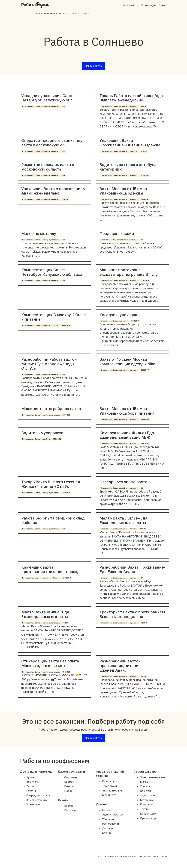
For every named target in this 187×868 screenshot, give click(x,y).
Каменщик (147, 804)
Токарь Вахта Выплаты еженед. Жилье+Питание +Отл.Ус (51, 484)
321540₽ (66, 493)
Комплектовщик (37, 800)
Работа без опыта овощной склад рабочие (53, 520)
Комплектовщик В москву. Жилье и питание (54, 317)
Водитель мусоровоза (42, 433)
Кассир (69, 806)
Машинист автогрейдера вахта (51, 409)
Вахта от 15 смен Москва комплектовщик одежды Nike (127, 362)
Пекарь (69, 786)
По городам (148, 5)
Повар (68, 791)
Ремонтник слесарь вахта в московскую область (48, 167)
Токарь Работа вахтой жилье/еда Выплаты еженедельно (131, 98)
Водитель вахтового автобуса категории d (128, 167)
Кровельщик (148, 814)
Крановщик (110, 781)
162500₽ (66, 672)
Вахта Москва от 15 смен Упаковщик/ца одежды (123, 191)
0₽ (64, 106)
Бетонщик (147, 800)
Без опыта (109, 810)
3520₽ (143, 106)
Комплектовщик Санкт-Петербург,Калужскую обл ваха (52, 272)
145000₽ (145, 176)
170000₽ (145, 281)
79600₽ (135, 321)
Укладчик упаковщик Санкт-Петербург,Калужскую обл (49, 98)
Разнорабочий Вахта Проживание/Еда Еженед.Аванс (132, 570)
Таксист (32, 786)
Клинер (107, 833)
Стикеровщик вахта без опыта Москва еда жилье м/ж (50, 663)
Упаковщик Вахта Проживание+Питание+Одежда (130, 143)
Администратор (113, 815)
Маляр (144, 782)
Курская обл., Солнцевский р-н (115, 321)
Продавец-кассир (117, 234)
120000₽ (57, 439)
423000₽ (145, 444)
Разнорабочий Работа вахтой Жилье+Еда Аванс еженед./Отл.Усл (49, 364)
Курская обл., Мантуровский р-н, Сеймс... (119, 240)
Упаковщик (33, 804)
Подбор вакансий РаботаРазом (50, 13)
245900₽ (145, 370)
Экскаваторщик (112, 791)
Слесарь (145, 786)
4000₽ (144, 623)
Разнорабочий (111, 824)
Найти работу (129, 5)
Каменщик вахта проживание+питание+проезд (50, 570)
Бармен (69, 782)
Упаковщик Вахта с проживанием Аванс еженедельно (53, 191)
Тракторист (110, 786)
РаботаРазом (112, 856)
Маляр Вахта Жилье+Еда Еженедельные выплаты (123, 520)
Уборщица (109, 819)
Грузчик (31, 791)
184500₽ (66, 326)
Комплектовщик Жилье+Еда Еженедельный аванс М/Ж (127, 435)
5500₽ (143, 529)
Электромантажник (153, 777)
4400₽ (144, 677)
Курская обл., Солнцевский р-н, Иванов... (41, 493)
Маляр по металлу (39, 234)
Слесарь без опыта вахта (123, 482)
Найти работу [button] (93, 66)
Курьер (31, 777)
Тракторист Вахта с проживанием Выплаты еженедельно (132, 614)
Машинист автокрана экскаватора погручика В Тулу (129, 272)
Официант (71, 777)
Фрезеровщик (149, 818)
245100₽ (145, 199)
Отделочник (148, 795)
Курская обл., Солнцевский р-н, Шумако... (119, 151)
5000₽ (144, 151)
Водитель (33, 782)
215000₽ (66, 415)
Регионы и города (128, 856)
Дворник (108, 828)
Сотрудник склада (38, 795)
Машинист (109, 795)
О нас (162, 5)
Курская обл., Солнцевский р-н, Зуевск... (41, 326)
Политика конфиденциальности (152, 856)
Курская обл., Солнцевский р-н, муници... (41, 106)
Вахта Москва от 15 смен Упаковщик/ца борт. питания (127, 411)
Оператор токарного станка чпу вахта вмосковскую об (52, 143)
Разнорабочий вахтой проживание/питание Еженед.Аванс (120, 666)
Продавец (71, 810)
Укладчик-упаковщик (120, 315)
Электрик (146, 791)
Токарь (145, 809)
